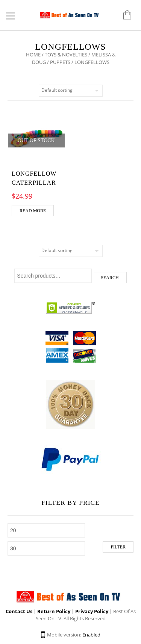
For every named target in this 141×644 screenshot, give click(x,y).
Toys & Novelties (66, 55)
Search (110, 278)
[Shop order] (71, 91)
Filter (118, 547)
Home (33, 55)
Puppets (60, 62)
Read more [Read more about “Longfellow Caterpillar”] (33, 211)
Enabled (91, 635)
